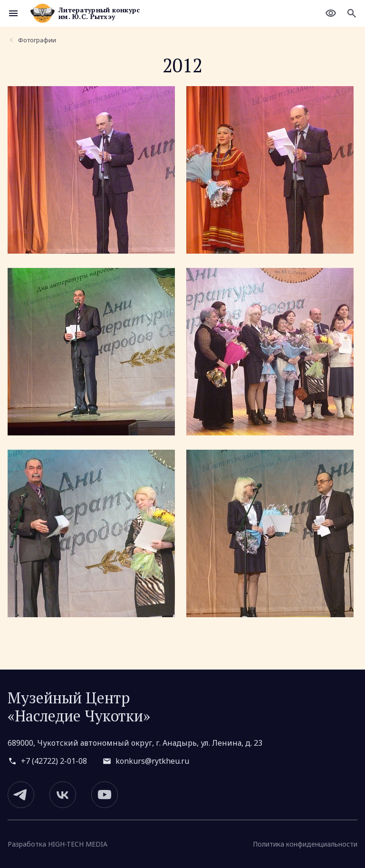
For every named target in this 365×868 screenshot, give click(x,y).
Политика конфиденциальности (305, 844)
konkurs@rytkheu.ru (152, 761)
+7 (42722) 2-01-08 (54, 761)
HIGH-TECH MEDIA (78, 844)
